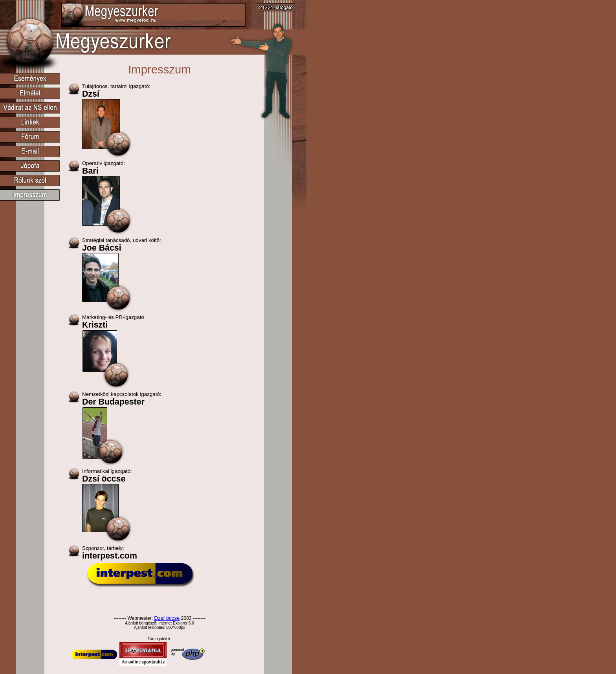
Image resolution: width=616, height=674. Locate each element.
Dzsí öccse (167, 618)
